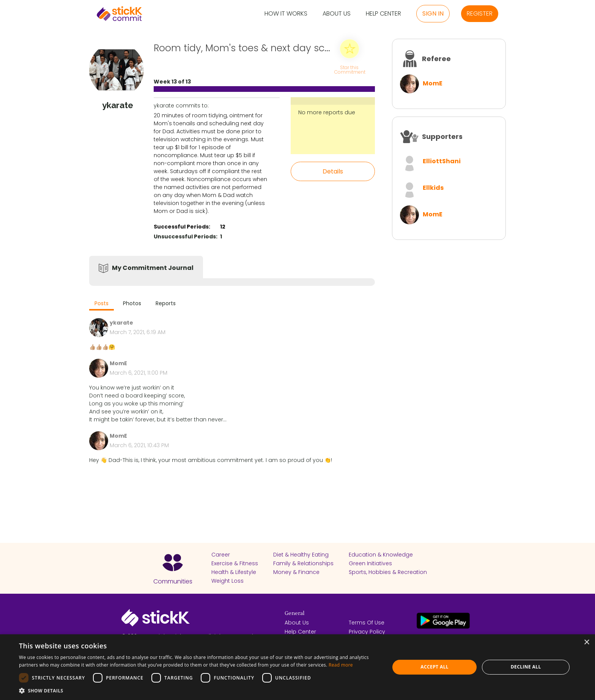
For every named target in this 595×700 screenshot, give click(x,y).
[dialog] (297, 667)
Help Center (383, 14)
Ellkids (433, 188)
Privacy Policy (367, 632)
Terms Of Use (367, 623)
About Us (337, 14)
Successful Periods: (182, 227)
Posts (102, 303)
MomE (433, 83)
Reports (166, 303)
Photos (132, 303)
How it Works (286, 14)
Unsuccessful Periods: (186, 236)
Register (480, 13)
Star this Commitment (349, 69)
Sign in (433, 13)
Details (333, 171)
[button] (199, 691)
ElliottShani (442, 161)
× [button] (586, 642)
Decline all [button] (526, 667)
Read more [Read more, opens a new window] (341, 665)
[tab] (102, 304)
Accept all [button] (434, 667)
